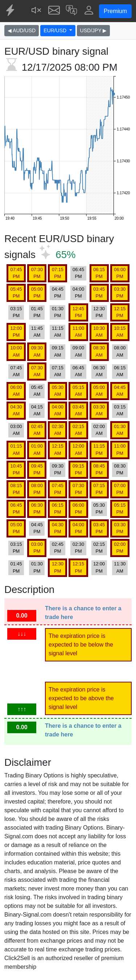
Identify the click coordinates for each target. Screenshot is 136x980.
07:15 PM (58, 273)
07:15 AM (58, 371)
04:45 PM (58, 292)
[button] (71, 11)
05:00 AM (99, 391)
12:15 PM (120, 312)
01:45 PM (37, 312)
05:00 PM (37, 292)
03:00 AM (16, 430)
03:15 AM (120, 410)
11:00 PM (120, 449)
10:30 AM (99, 332)
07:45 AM (16, 371)
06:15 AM (120, 371)
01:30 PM (58, 312)
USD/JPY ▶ (94, 30)
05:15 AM (78, 391)
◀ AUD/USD (22, 30)
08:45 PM (99, 469)
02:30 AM (58, 430)
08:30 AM (99, 351)
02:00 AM (99, 430)
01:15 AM (16, 449)
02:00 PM (120, 548)
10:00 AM (16, 351)
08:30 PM (120, 469)
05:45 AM (37, 391)
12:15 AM (58, 449)
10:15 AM (120, 332)
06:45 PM (78, 273)
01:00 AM (37, 449)
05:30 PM (99, 508)
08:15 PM (16, 489)
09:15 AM (58, 351)
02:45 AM (37, 430)
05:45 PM (16, 292)
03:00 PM (37, 548)
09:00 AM (78, 351)
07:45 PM (16, 273)
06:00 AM (16, 391)
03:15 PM (16, 312)
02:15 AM (78, 430)
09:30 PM (58, 469)
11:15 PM (99, 449)
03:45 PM (99, 292)
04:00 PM (78, 292)
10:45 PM (16, 469)
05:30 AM (58, 391)
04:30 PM (58, 528)
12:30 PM (99, 312)
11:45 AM (37, 332)
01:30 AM (120, 430)
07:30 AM (37, 371)
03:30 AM (99, 410)
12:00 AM (78, 449)
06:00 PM (120, 273)
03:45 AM (78, 410)
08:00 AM (120, 351)
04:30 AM (16, 410)
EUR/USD (56, 30)
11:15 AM (58, 332)
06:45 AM (78, 371)
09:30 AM (37, 351)
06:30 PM (37, 508)
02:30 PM (78, 548)
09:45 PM (37, 469)
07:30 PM (37, 273)
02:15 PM (99, 548)
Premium (115, 11)
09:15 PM (78, 469)
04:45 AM (120, 391)
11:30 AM (120, 567)
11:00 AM (78, 332)
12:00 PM (16, 332)
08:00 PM (37, 489)
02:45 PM (58, 548)
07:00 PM (120, 489)
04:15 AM (37, 410)
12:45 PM (78, 312)
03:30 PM (120, 292)
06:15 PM (99, 273)
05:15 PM (120, 508)
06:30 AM (99, 371)
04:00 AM (58, 410)
